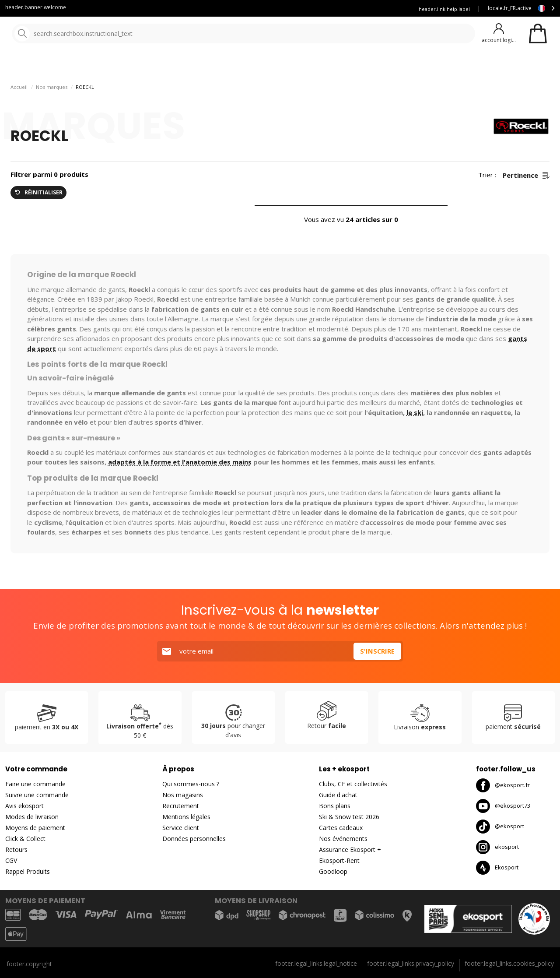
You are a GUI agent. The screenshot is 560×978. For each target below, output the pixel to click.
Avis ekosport (24, 806)
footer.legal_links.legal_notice (316, 963)
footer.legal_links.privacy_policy (411, 963)
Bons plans (385, 65)
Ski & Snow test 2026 (349, 817)
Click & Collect (25, 839)
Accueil (19, 110)
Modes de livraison (32, 817)
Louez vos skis (317, 9)
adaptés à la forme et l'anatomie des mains (180, 485)
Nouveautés (326, 65)
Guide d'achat (338, 795)
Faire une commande (35, 784)
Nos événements (343, 839)
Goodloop (333, 871)
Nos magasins (183, 795)
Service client (218, 9)
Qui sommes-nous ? (191, 784)
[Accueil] (51, 34)
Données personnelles (194, 839)
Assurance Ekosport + (375, 9)
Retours (16, 850)
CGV (11, 860)
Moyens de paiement (35, 828)
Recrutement (181, 806)
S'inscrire (377, 651)
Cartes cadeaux (341, 828)
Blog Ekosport (267, 9)
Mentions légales (186, 817)
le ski (415, 435)
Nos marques (271, 65)
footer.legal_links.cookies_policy (509, 963)
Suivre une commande (37, 795)
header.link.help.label (444, 9)
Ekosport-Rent (339, 860)
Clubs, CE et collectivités (353, 784)
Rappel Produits (28, 871)
